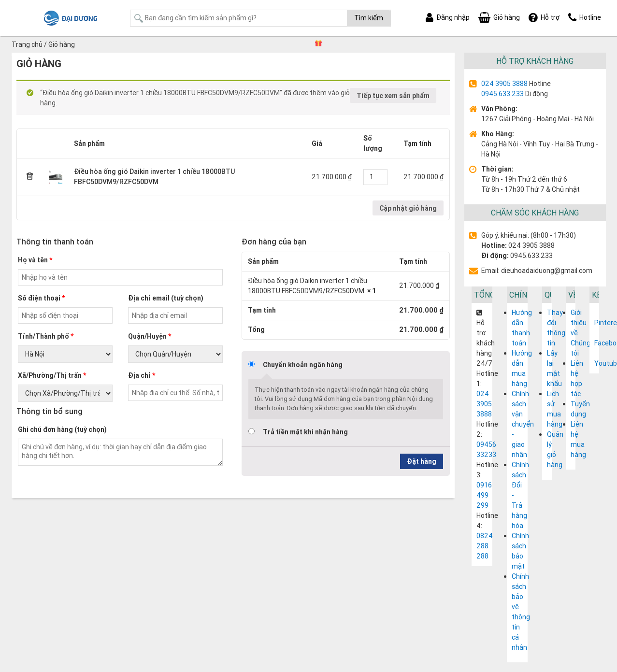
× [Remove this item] (30, 177)
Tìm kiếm (369, 18)
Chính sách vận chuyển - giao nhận (523, 424)
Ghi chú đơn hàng (62, 429)
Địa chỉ (142, 375)
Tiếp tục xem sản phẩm (393, 96)
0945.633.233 (502, 94)
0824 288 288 (485, 546)
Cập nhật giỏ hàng (408, 208)
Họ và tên (35, 260)
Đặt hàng (422, 461)
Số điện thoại (41, 298)
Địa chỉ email (166, 298)
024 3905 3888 (504, 84)
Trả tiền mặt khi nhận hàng (305, 432)
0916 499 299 (484, 495)
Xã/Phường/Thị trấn (52, 375)
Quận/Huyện (150, 336)
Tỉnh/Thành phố (46, 336)
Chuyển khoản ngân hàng (303, 365)
